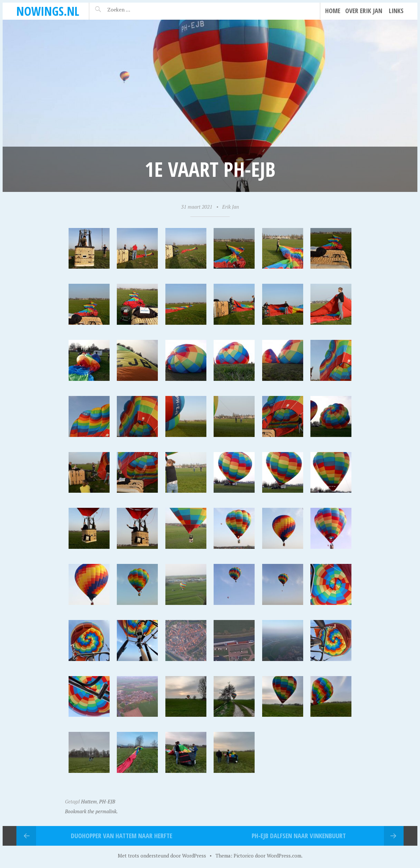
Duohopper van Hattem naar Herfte (122, 836)
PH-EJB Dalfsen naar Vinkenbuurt (299, 836)
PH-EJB (107, 801)
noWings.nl (48, 11)
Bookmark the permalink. (91, 811)
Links (396, 11)
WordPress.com (284, 856)
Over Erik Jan (364, 11)
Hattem (89, 801)
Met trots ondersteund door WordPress (162, 856)
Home (333, 11)
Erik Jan (231, 207)
